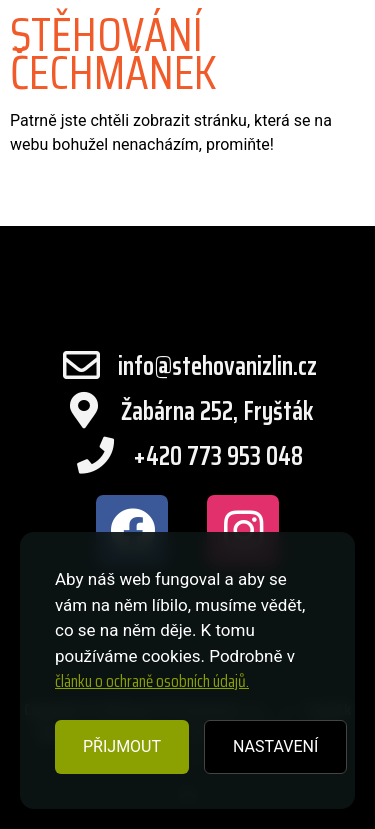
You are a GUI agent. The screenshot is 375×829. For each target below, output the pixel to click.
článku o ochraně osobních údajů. (152, 681)
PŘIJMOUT (122, 746)
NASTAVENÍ (275, 746)
